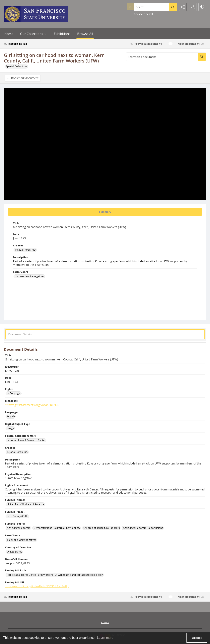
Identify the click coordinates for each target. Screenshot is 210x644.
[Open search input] (172, 7)
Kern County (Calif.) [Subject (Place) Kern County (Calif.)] (18, 516)
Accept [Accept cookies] (197, 638)
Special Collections (17, 66)
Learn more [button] (105, 638)
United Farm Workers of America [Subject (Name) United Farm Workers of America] (26, 504)
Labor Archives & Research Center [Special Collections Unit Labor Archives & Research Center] (26, 440)
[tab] (105, 212)
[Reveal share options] (182, 7)
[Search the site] (143, 7)
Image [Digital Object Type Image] (10, 428)
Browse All (85, 34)
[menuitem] (105, 622)
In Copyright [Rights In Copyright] (14, 393)
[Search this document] (162, 57)
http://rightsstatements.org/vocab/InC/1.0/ (32, 405)
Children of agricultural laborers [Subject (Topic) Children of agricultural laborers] (102, 528)
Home (9, 34)
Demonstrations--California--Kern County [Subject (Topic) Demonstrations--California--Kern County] (57, 528)
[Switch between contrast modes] (202, 7)
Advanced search (135, 14)
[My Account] (192, 7)
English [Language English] (11, 416)
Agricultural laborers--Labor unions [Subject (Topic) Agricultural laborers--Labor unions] (143, 528)
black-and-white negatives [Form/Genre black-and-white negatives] (30, 276)
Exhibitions (62, 34)
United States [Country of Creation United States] (14, 552)
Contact (105, 622)
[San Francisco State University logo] (36, 14)
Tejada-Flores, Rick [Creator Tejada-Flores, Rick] (26, 250)
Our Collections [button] (34, 34)
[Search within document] (202, 57)
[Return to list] (32, 44)
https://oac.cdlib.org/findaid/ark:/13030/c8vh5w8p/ (37, 586)
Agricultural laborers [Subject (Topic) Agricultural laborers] (19, 528)
